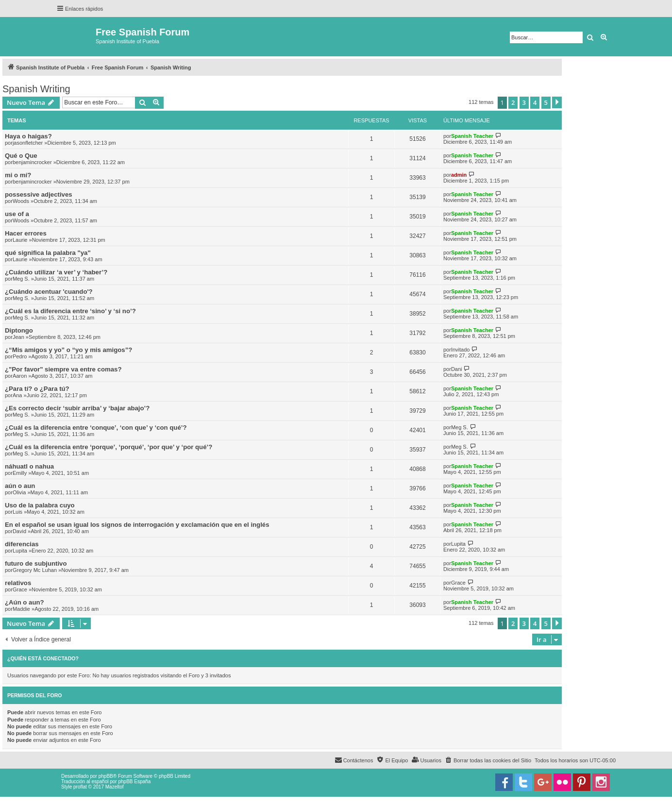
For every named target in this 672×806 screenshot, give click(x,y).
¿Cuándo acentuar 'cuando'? (49, 292)
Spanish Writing (36, 89)
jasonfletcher (28, 143)
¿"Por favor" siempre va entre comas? (63, 369)
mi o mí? (18, 175)
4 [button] (535, 102)
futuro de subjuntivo (36, 563)
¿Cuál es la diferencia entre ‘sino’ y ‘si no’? (70, 311)
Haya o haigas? (28, 136)
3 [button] (524, 102)
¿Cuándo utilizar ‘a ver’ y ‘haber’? (56, 272)
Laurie (20, 240)
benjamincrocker (32, 162)
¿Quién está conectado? (43, 658)
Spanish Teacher (472, 136)
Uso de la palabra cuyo (40, 505)
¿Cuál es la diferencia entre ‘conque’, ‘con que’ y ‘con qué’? (96, 428)
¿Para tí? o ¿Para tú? (37, 389)
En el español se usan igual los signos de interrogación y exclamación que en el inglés (137, 525)
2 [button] (513, 102)
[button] (557, 102)
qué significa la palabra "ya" (48, 253)
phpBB (106, 776)
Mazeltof (115, 787)
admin (459, 175)
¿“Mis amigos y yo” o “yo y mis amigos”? (68, 350)
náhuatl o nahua (29, 466)
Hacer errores (26, 233)
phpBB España (134, 781)
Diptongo (19, 330)
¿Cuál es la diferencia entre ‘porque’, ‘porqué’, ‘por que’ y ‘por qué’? (109, 447)
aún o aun (20, 486)
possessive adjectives (39, 194)
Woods (21, 201)
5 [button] (546, 102)
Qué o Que (21, 156)
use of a (17, 214)
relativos (18, 583)
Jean (18, 337)
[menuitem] (488, 760)
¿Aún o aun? (25, 602)
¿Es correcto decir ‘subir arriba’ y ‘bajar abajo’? (77, 408)
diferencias (22, 544)
